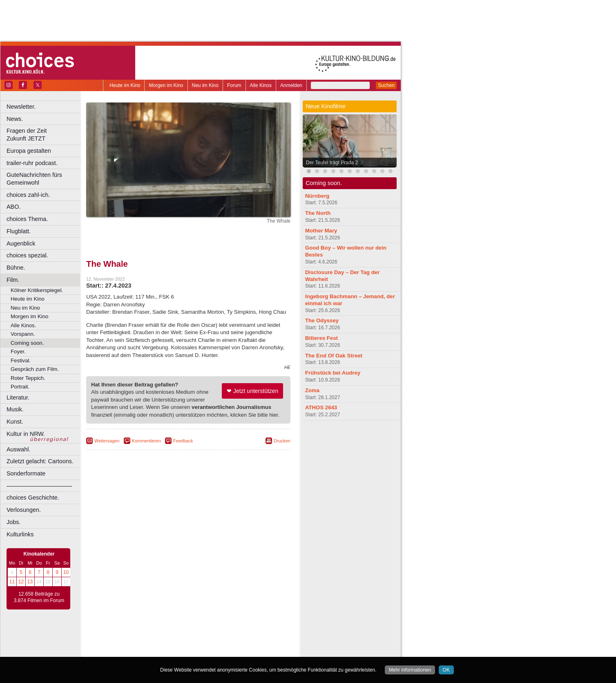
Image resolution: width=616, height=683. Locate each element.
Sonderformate (26, 473)
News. (15, 119)
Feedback (183, 441)
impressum (184, 637)
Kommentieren (147, 441)
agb (234, 637)
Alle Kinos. (23, 325)
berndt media (153, 637)
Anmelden (291, 85)
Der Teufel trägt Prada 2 (332, 163)
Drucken (282, 441)
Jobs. (13, 522)
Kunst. (15, 422)
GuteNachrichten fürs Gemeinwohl (34, 179)
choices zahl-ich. (28, 195)
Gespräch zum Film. (35, 369)
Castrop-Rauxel (169, 651)
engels (164, 644)
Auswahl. (18, 449)
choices (145, 644)
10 (66, 572)
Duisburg (249, 651)
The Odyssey (322, 320)
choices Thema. (27, 219)
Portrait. (20, 387)
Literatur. (18, 397)
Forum (234, 85)
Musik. (15, 409)
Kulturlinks (20, 534)
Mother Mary (321, 231)
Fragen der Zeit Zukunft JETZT (44, 135)
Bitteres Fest (321, 338)
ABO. (13, 207)
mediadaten (255, 637)
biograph (123, 644)
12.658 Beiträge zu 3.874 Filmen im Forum (39, 597)
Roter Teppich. (28, 378)
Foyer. (18, 352)
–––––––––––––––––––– (39, 486)
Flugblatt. (19, 231)
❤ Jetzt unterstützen (252, 391)
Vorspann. (23, 334)
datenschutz (213, 637)
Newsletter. (21, 107)
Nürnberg (317, 196)
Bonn (143, 651)
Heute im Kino (125, 85)
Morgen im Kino (166, 85)
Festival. (21, 360)
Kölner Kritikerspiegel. (37, 290)
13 (30, 582)
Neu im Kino (205, 85)
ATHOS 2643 (321, 407)
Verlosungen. (24, 510)
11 (12, 582)
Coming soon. (27, 343)
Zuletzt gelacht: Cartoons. (40, 461)
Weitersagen (107, 441)
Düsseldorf (224, 651)
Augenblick (21, 243)
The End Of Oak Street (334, 356)
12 (21, 582)
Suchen (386, 85)
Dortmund (199, 651)
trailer (188, 644)
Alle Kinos (261, 85)
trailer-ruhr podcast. (32, 163)
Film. (13, 280)
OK (446, 670)
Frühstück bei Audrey (333, 373)
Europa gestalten (29, 151)
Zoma (312, 390)
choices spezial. (27, 255)
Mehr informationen (410, 670)
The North (318, 213)
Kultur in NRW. (26, 434)
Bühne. (16, 268)
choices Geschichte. (33, 498)
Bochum (126, 651)
